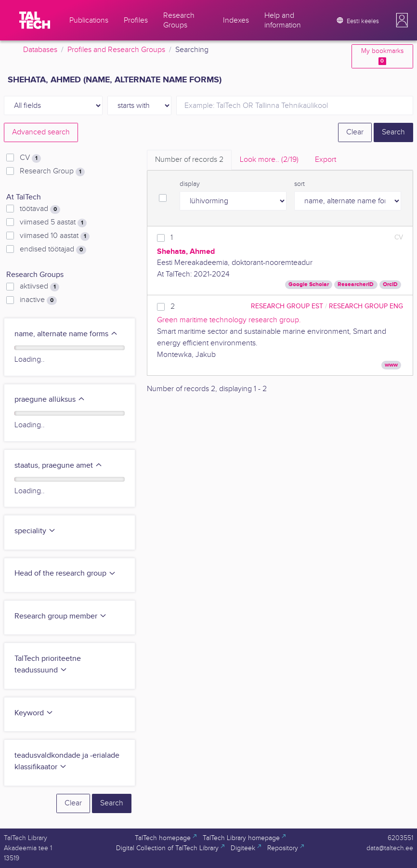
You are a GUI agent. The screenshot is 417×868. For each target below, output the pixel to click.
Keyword (34, 713)
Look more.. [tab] (269, 160)
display (190, 184)
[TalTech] (35, 20)
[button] (402, 20)
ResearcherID (356, 284)
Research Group (52, 171)
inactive (38, 300)
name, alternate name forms (66, 334)
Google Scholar (309, 284)
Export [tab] (326, 160)
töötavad (40, 209)
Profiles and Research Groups (116, 50)
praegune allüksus (50, 400)
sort (300, 184)
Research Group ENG (366, 306)
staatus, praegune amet (59, 466)
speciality (35, 531)
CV (30, 158)
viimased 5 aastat (53, 223)
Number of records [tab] (189, 160)
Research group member (61, 616)
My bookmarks (382, 56)
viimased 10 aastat (55, 236)
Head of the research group (65, 573)
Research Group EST (287, 306)
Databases (40, 50)
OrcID (390, 284)
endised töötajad (53, 250)
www (391, 365)
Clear (355, 132)
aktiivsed (39, 287)
